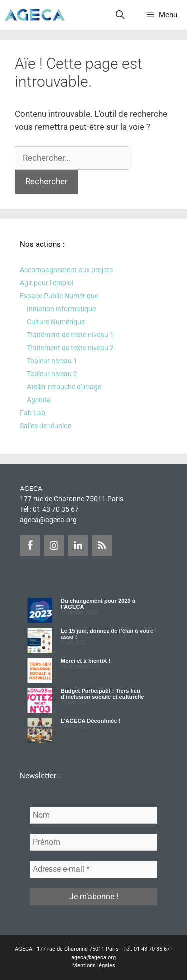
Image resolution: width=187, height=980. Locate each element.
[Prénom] (93, 842)
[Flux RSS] (102, 546)
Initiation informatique (61, 309)
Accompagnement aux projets (66, 270)
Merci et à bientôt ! (86, 661)
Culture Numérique (56, 322)
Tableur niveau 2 (52, 374)
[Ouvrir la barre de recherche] (120, 15)
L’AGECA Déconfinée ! (91, 721)
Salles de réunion (46, 426)
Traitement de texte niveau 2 (70, 348)
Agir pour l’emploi (47, 283)
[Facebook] (30, 546)
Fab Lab (33, 413)
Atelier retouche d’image (64, 387)
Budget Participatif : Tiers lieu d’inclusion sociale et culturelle (102, 694)
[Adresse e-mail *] (93, 869)
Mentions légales (94, 965)
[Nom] (93, 815)
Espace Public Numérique (59, 296)
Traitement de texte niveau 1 (70, 335)
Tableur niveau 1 (52, 361)
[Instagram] (54, 546)
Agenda (39, 400)
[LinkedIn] (78, 546)
